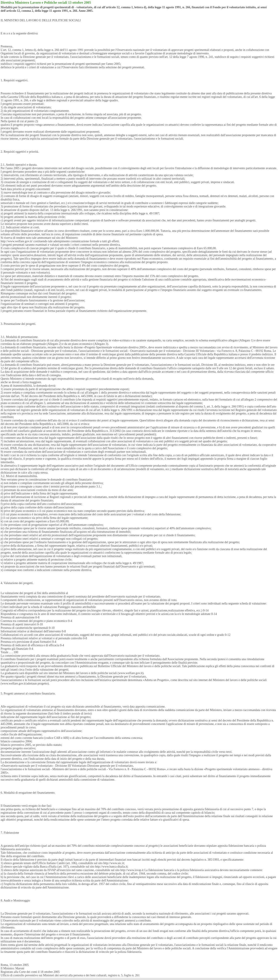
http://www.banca (106, 867)
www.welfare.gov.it (131, 673)
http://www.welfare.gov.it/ (17, 241)
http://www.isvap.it (132, 870)
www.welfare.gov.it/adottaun (19, 684)
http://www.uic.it (114, 863)
